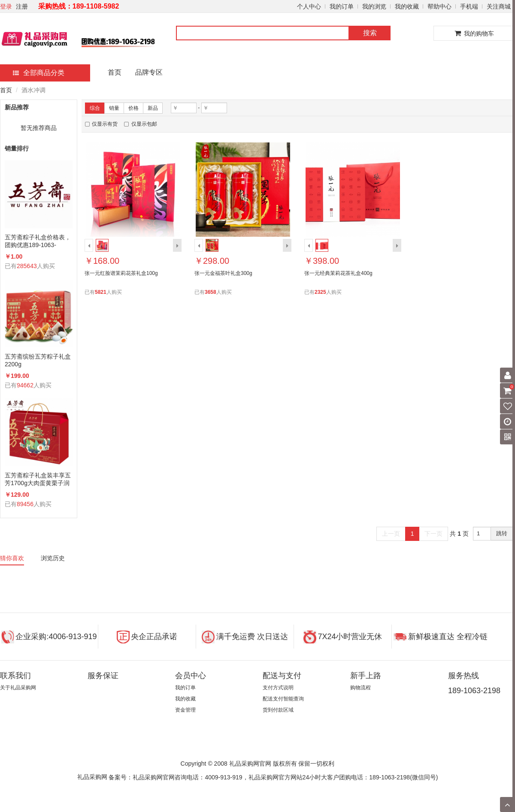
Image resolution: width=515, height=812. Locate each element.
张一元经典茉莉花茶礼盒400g (338, 273)
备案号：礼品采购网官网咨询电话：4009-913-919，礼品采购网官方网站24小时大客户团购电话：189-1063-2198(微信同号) (273, 777)
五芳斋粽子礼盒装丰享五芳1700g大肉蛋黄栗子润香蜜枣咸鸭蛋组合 (38, 479)
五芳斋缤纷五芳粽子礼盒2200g (38, 360)
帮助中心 (439, 6)
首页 (115, 72)
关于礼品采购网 (18, 688)
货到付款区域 (278, 710)
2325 (320, 292)
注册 (22, 6)
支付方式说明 (278, 688)
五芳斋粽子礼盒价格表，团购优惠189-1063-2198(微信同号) (38, 241)
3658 (211, 292)
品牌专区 (149, 72)
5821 (101, 292)
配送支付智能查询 (283, 699)
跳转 (502, 533)
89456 (25, 504)
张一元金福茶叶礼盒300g (223, 273)
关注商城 (499, 6)
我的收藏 (407, 6)
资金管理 (185, 710)
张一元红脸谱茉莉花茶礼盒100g (121, 273)
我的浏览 (374, 6)
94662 (25, 385)
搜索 (370, 33)
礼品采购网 (92, 777)
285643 (27, 266)
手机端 (469, 6)
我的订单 (342, 6)
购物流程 (360, 688)
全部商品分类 (39, 73)
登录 (6, 6)
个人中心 (309, 6)
